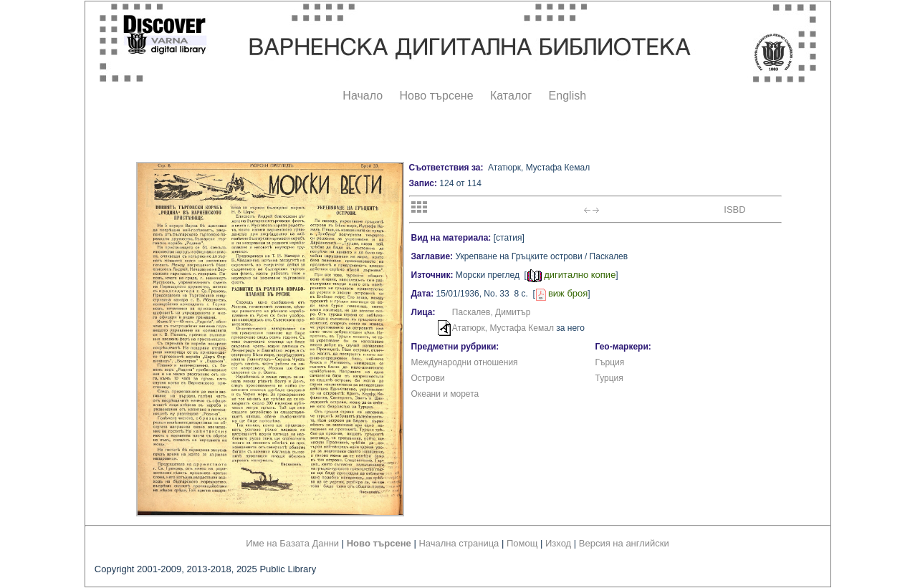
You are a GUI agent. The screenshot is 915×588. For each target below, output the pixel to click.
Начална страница (459, 543)
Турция (609, 378)
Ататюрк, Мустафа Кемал (503, 328)
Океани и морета (445, 394)
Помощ (522, 543)
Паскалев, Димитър (492, 312)
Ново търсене (437, 96)
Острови (428, 378)
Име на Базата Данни (292, 543)
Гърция (610, 362)
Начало (363, 96)
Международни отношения (465, 362)
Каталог (511, 96)
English (567, 96)
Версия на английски (624, 543)
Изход (558, 543)
